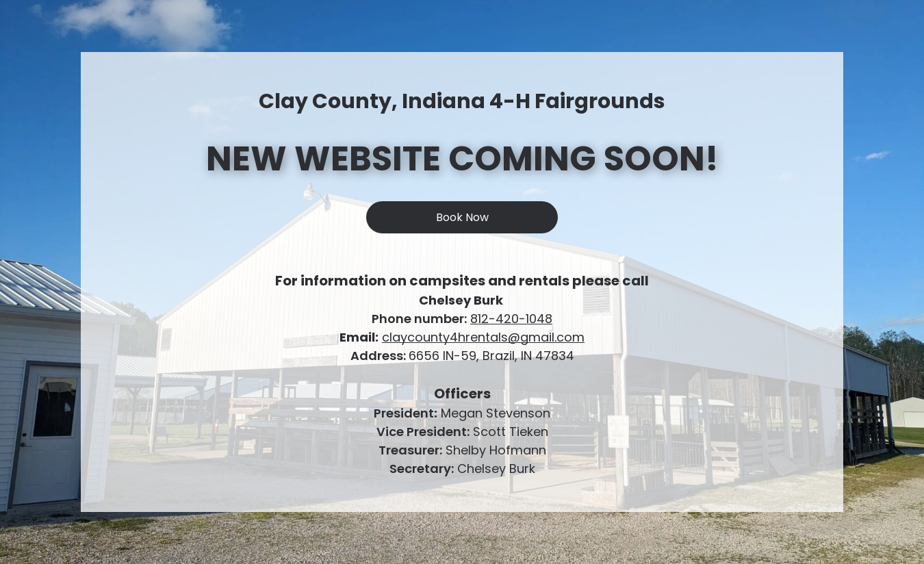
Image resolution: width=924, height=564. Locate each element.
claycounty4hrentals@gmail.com (483, 337)
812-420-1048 (511, 319)
